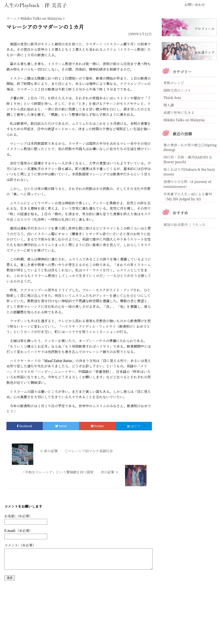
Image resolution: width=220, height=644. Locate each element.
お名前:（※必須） (18, 516)
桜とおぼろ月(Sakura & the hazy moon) (189, 172)
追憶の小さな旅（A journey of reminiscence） (187, 184)
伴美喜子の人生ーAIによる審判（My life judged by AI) (188, 197)
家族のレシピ (174, 83)
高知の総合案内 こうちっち (185, 225)
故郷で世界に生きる (179, 113)
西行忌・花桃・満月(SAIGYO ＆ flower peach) (188, 160)
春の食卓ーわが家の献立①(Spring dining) (190, 147)
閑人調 (169, 105)
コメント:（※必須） (20, 545)
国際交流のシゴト (177, 90)
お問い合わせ (195, 5)
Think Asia (172, 98)
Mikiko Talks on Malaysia (184, 120)
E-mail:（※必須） (18, 531)
